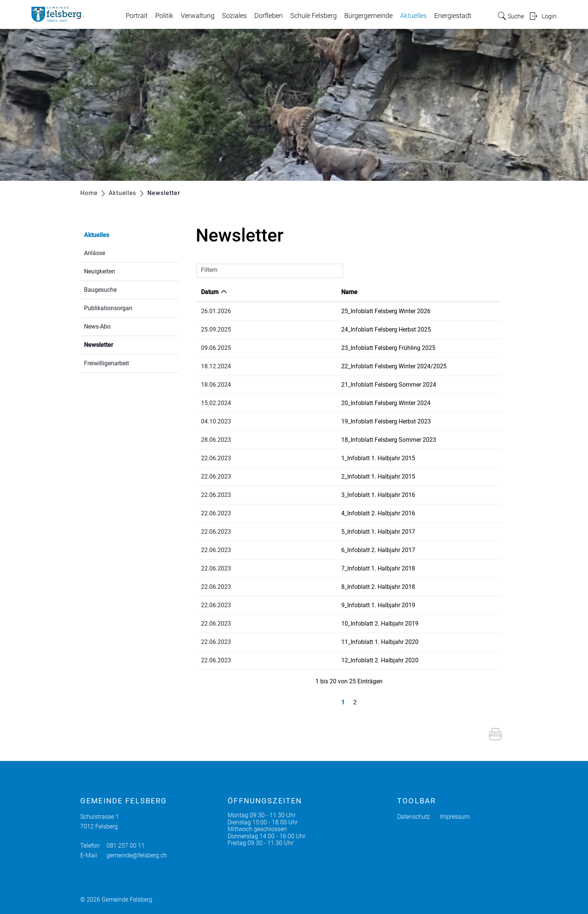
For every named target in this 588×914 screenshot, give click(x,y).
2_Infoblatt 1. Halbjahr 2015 (305, 477)
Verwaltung (198, 16)
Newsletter (116, 344)
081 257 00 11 (126, 846)
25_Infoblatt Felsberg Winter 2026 (312, 311)
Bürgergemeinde (368, 16)
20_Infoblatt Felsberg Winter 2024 (312, 403)
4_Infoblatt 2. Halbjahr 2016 (305, 513)
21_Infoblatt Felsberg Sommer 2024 (315, 385)
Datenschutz (414, 817)
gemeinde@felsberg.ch (137, 855)
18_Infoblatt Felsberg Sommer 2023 (315, 440)
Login (549, 16)
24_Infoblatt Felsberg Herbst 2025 (313, 329)
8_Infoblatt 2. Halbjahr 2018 (305, 587)
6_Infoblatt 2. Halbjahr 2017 (305, 550)
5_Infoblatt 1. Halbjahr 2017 (305, 532)
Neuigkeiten (100, 271)
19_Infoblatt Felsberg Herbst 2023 (313, 421)
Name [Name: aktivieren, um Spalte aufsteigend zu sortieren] (276, 292)
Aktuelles (413, 16)
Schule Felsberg (313, 16)
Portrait (137, 16)
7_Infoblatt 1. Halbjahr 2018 (305, 568)
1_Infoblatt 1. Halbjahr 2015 (305, 458)
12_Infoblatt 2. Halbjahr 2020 (306, 660)
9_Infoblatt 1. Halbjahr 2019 (305, 605)
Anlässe (94, 253)
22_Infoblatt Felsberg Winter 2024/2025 (320, 366)
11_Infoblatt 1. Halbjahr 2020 (306, 642)
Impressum (455, 817)
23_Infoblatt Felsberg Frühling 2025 (315, 348)
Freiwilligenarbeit (106, 363)
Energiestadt (453, 16)
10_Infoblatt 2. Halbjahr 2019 (306, 624)
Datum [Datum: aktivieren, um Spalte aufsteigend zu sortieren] (210, 292)
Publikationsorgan (108, 308)
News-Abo (97, 326)
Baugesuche (100, 290)
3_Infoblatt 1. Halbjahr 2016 (305, 495)
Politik (164, 16)
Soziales (234, 16)
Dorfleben (268, 16)
